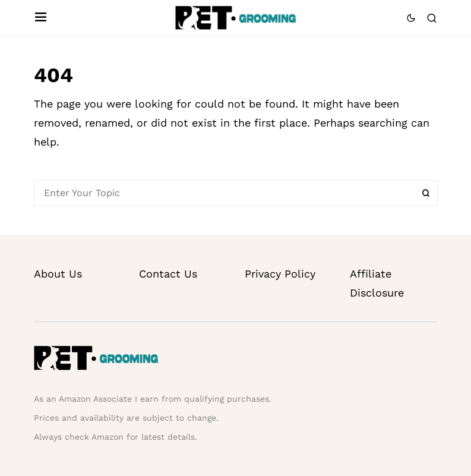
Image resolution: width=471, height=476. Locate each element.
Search (426, 193)
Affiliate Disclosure (377, 283)
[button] (41, 18)
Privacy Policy (280, 274)
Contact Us (168, 274)
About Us (58, 274)
